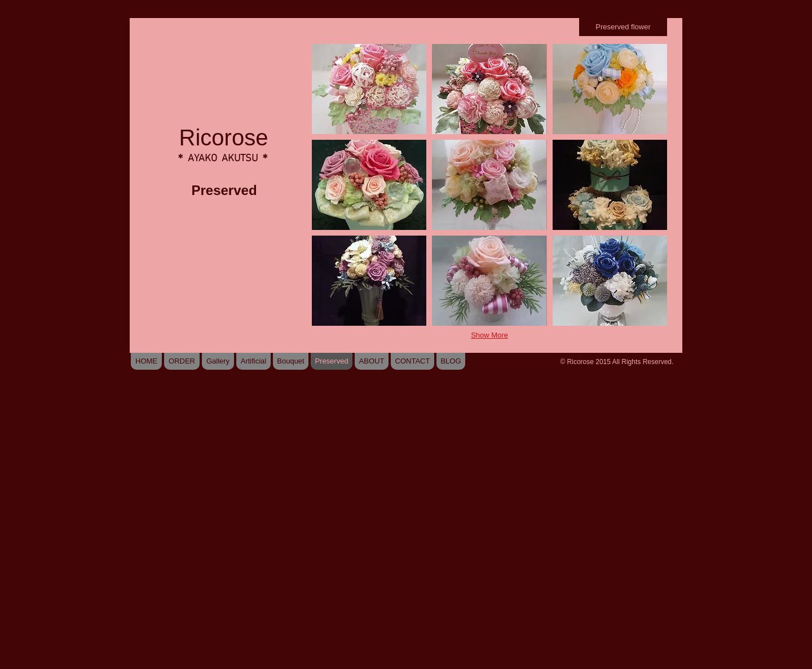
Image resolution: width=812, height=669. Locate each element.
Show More (489, 335)
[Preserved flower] (623, 27)
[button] (369, 89)
